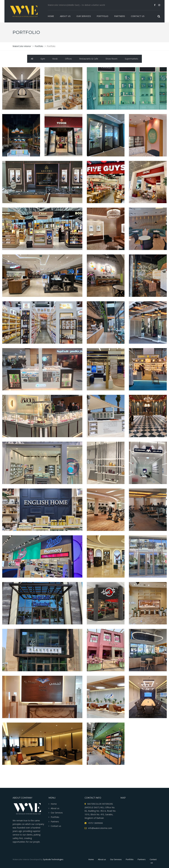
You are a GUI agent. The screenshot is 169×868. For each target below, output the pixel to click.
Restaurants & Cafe (89, 59)
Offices (68, 59)
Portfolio (103, 16)
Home (51, 16)
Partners (120, 16)
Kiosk (55, 59)
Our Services (84, 16)
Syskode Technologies (53, 859)
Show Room (111, 59)
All (32, 59)
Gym (43, 59)
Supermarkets (131, 59)
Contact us (138, 16)
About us (65, 16)
